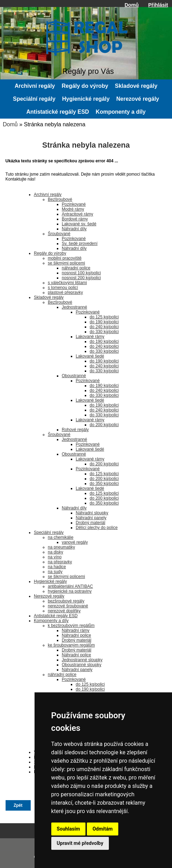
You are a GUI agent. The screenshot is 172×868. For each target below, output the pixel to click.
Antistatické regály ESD (58, 112)
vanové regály (75, 542)
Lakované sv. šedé (79, 224)
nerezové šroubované (68, 606)
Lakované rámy (90, 337)
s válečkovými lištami (67, 283)
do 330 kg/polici (104, 332)
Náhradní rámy (76, 630)
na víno (55, 557)
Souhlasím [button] (69, 829)
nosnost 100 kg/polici (81, 273)
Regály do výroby (85, 86)
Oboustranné (74, 376)
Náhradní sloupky (92, 513)
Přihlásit (158, 5)
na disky (55, 552)
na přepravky (60, 562)
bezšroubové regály (66, 601)
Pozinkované (74, 204)
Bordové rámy (75, 219)
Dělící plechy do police (97, 528)
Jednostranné (74, 307)
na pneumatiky (61, 547)
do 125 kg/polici (104, 317)
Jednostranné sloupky (82, 660)
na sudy (55, 572)
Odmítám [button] (103, 829)
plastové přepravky (65, 292)
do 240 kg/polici (104, 327)
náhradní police (76, 268)
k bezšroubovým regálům (71, 626)
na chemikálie (61, 537)
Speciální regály (34, 99)
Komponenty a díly (121, 112)
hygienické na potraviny (70, 591)
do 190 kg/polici (104, 322)
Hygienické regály (86, 99)
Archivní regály (35, 86)
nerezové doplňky (64, 611)
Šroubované (59, 234)
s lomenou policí (63, 288)
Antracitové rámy (77, 214)
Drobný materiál (91, 523)
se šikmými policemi (66, 263)
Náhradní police (76, 635)
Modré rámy (73, 209)
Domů (132, 5)
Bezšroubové (60, 199)
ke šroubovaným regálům (71, 645)
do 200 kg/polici (104, 425)
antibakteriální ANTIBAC (70, 586)
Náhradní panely (91, 518)
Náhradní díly (74, 229)
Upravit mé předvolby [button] (80, 843)
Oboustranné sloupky (81, 665)
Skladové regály (136, 86)
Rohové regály (75, 430)
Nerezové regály (138, 99)
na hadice (57, 567)
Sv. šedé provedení (80, 244)
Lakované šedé (90, 356)
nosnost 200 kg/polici (81, 278)
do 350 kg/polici (104, 484)
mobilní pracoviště (65, 258)
